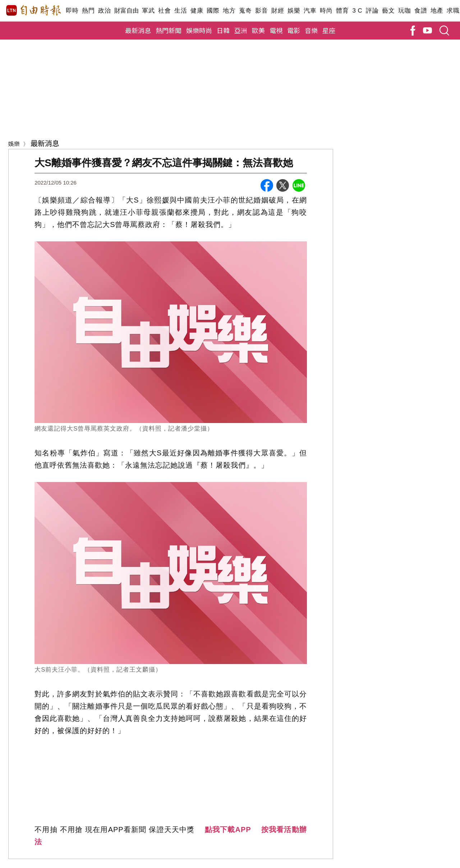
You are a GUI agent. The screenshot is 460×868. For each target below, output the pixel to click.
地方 (229, 11)
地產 (437, 11)
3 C (357, 11)
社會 (164, 11)
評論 (372, 11)
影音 (261, 11)
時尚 (326, 11)
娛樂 (294, 11)
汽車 (310, 11)
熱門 (88, 11)
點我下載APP (228, 830)
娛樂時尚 (199, 30)
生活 (181, 11)
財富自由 (126, 11)
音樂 (311, 30)
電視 (276, 30)
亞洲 (241, 30)
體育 (342, 11)
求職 (453, 11)
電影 (294, 30)
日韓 (223, 30)
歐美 (258, 30)
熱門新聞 (169, 30)
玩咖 (404, 11)
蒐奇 (245, 11)
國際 (213, 11)
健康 (197, 11)
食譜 (421, 11)
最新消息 (138, 30)
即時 (72, 11)
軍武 (148, 11)
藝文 (388, 11)
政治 (104, 11)
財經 (278, 11)
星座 (329, 30)
